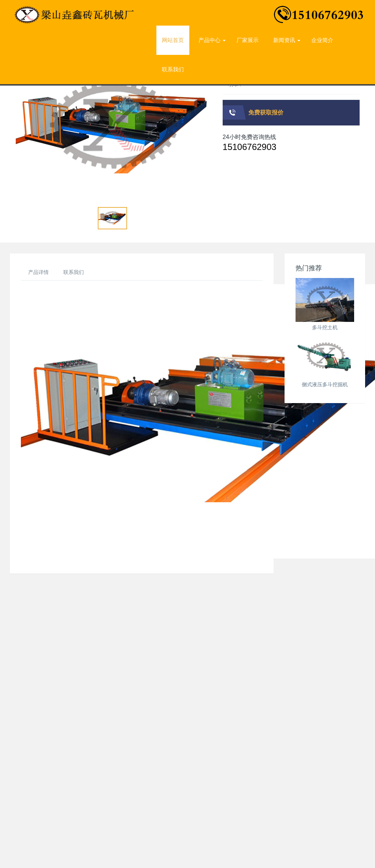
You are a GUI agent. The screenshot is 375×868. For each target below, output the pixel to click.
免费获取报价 (266, 112)
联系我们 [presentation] (173, 69)
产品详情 (38, 272)
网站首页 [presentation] (173, 40)
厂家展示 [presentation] (248, 40)
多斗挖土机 (325, 327)
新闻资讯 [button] (287, 40)
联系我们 (74, 272)
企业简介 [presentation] (322, 40)
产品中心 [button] (212, 40)
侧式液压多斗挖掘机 (325, 384)
